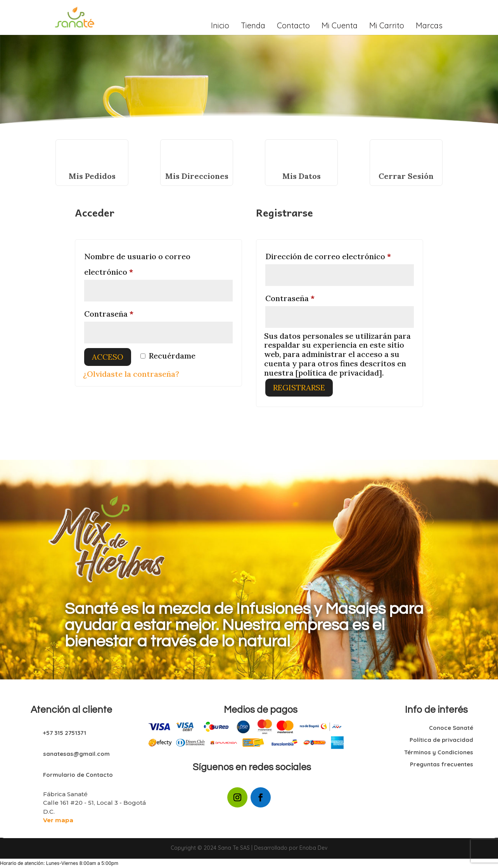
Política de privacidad (441, 740)
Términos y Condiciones (439, 752)
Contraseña (130, 312)
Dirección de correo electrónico (340, 255)
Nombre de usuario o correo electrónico (137, 264)
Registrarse (299, 387)
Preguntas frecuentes (442, 764)
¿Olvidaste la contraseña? (131, 374)
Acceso (108, 357)
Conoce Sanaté (451, 728)
